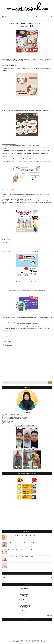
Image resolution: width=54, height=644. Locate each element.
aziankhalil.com (25, 611)
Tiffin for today (25, 595)
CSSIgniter (17, 641)
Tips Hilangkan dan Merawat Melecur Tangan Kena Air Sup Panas (22, 543)
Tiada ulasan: (30, 28)
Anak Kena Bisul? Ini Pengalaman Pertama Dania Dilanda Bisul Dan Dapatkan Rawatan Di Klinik (25, 590)
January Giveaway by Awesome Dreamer (16, 564)
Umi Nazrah (26, 641)
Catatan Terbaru (6, 337)
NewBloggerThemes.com (39, 641)
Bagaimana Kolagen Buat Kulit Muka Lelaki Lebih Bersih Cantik (21, 557)
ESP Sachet (5, 331)
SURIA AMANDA (25, 589)
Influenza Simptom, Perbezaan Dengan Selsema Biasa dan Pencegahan (23, 550)
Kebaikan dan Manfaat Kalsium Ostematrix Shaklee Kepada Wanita (22, 536)
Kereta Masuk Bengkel (25, 612)
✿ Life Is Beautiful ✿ (25, 594)
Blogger (40, 641)
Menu (5, 17)
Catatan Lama (49, 337)
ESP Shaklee (12, 331)
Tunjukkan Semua (49, 615)
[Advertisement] (27, 518)
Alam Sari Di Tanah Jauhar (25, 600)
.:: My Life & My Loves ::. (25, 605)
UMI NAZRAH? (27, 412)
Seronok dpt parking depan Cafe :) (25, 606)
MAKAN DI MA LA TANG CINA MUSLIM (25, 601)
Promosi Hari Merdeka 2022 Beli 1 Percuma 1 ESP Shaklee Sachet (27, 25)
